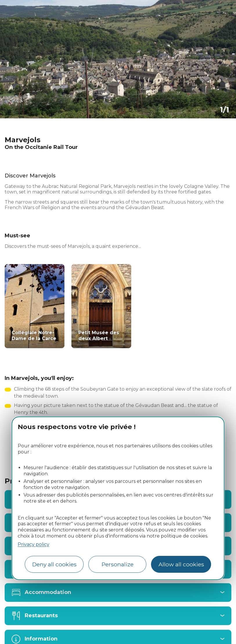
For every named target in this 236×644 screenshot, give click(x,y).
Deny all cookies (54, 564)
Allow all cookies (181, 564)
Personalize (118, 564)
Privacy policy (34, 544)
